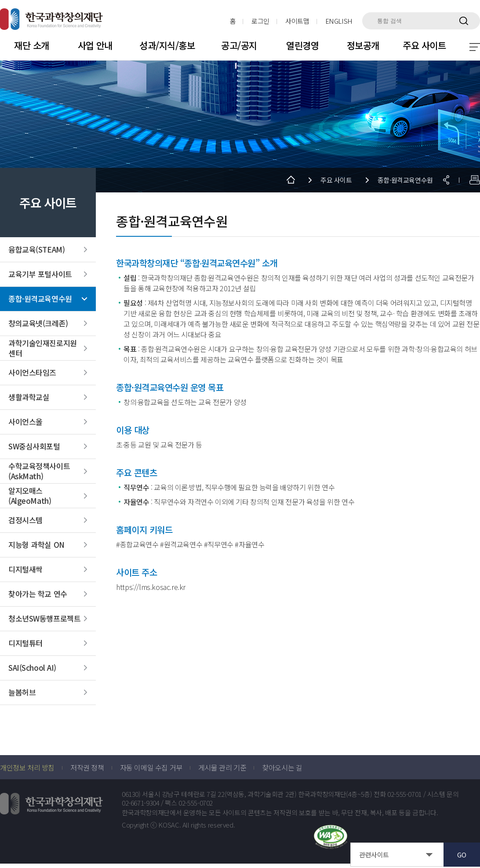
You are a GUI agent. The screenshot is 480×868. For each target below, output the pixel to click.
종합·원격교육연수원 (40, 299)
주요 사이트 (424, 45)
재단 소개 (31, 45)
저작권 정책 (87, 767)
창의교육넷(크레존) (38, 324)
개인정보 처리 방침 (27, 767)
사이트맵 (297, 21)
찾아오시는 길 (282, 767)
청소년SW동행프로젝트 (44, 619)
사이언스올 (25, 422)
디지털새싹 (25, 570)
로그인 (260, 21)
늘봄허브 (22, 693)
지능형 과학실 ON (36, 545)
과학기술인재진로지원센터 (43, 348)
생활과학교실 (29, 398)
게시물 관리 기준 (222, 767)
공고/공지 (239, 45)
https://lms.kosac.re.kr (151, 587)
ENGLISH (339, 21)
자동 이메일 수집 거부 (151, 767)
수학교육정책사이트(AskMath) (39, 471)
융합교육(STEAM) (36, 250)
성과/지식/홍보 (167, 45)
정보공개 (363, 45)
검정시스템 (25, 521)
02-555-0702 (196, 803)
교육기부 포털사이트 (40, 275)
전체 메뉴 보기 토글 (475, 47)
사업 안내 (95, 45)
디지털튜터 (25, 644)
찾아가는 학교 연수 (38, 594)
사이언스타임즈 (32, 373)
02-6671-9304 (141, 803)
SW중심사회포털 (34, 447)
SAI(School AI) (32, 668)
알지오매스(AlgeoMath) (30, 496)
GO (462, 855)
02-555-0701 (404, 794)
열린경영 (302, 45)
